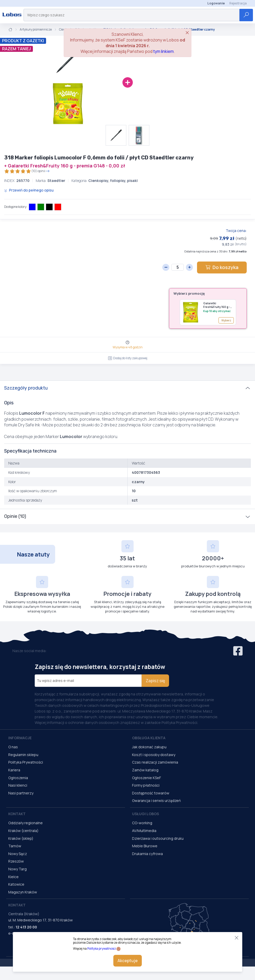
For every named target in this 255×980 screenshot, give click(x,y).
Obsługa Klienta (149, 738)
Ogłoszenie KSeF (147, 778)
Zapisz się (155, 681)
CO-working (142, 823)
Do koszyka (222, 267)
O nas (13, 747)
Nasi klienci (18, 785)
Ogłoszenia (18, 778)
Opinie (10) (15, 516)
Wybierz (226, 320)
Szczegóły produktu (26, 388)
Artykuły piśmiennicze (36, 30)
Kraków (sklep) (21, 838)
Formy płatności (146, 785)
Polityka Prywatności (26, 762)
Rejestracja (238, 3)
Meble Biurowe (145, 846)
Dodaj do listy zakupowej (128, 358)
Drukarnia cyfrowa (147, 854)
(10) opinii (27, 171)
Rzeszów (16, 861)
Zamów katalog (145, 770)
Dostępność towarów (151, 793)
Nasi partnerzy (21, 793)
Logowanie (216, 3)
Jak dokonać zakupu (149, 747)
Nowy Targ (17, 869)
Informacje (20, 738)
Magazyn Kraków (23, 892)
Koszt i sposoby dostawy (154, 755)
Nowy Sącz (18, 854)
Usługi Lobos (145, 814)
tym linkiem (163, 51)
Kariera (14, 770)
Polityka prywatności (102, 949)
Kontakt (17, 814)
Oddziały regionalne (25, 823)
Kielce (13, 877)
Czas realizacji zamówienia (155, 762)
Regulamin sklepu (23, 755)
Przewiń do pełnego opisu (29, 190)
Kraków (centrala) (23, 831)
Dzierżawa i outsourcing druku (158, 838)
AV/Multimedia (144, 831)
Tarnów (15, 846)
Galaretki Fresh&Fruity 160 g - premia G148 (217, 305)
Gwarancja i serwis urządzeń (156, 801)
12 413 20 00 (26, 927)
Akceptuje (128, 961)
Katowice (16, 884)
